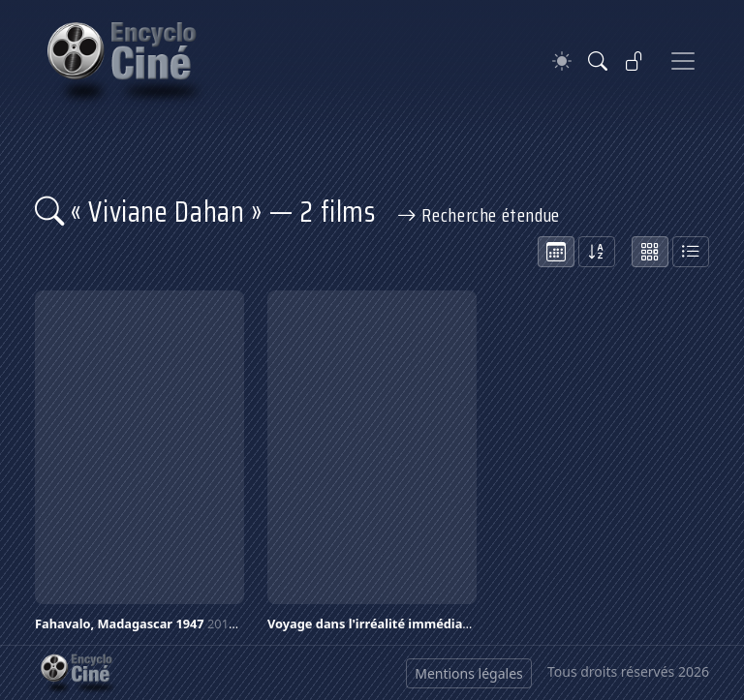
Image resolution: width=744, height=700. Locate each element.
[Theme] (562, 61)
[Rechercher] (598, 61)
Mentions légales (469, 673)
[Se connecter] (635, 61)
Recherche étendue (479, 215)
